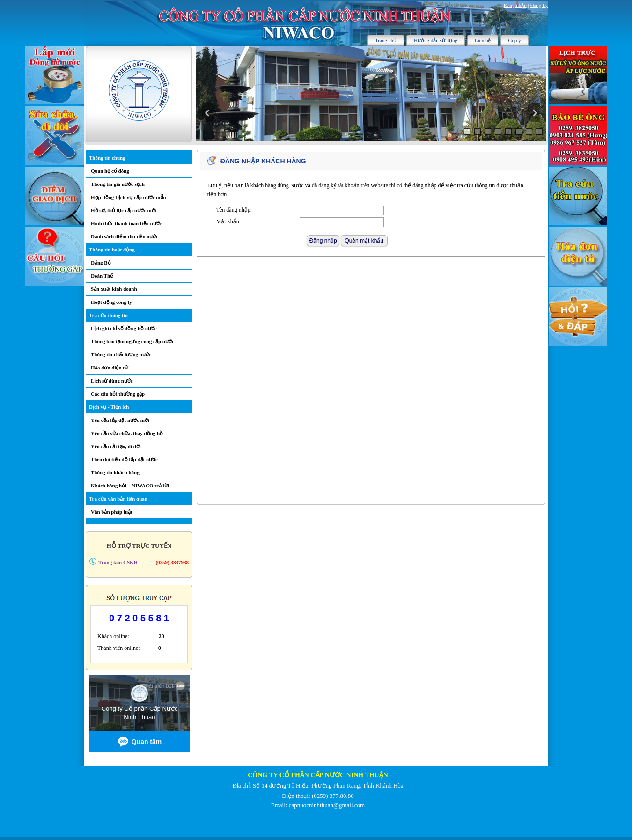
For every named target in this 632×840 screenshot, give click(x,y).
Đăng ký (539, 5)
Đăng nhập (515, 5)
